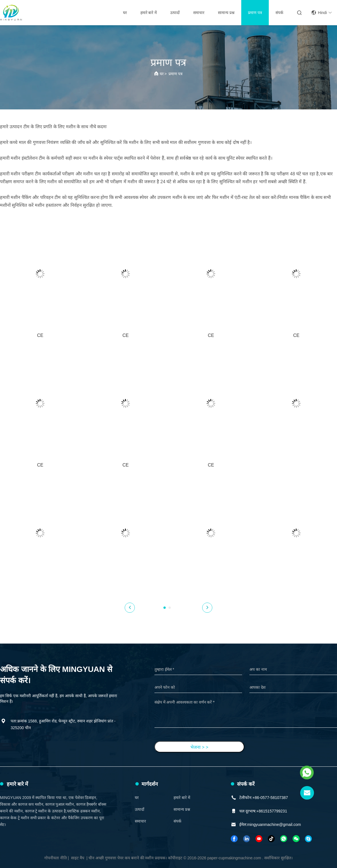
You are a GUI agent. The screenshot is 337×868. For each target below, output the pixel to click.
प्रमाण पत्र (255, 13)
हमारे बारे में (149, 13)
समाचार (199, 13)
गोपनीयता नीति (56, 858)
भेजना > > (199, 747)
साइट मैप (78, 858)
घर (125, 13)
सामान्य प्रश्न (226, 13)
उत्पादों (175, 13)
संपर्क (279, 13)
